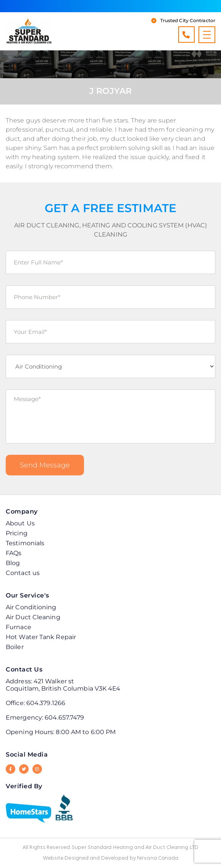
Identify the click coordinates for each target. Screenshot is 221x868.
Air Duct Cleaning (33, 617)
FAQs (14, 553)
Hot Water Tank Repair (41, 637)
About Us (20, 523)
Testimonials (25, 543)
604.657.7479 (64, 717)
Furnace (19, 627)
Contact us (23, 573)
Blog (13, 563)
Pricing (17, 533)
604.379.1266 (186, 35)
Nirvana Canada (158, 858)
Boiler (15, 647)
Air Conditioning (31, 607)
